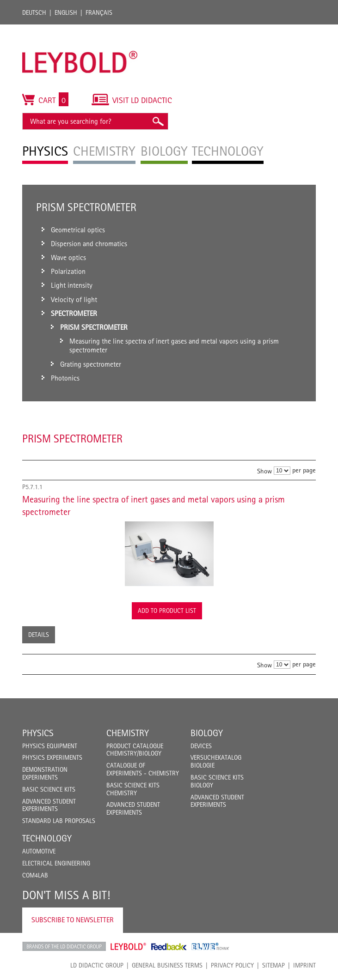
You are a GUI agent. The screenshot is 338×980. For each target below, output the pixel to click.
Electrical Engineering (56, 863)
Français (99, 12)
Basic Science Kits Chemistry (133, 789)
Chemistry (128, 733)
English (66, 12)
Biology (207, 733)
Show (264, 471)
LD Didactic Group (97, 965)
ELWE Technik (210, 946)
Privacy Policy (232, 965)
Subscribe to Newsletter (73, 920)
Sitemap (273, 965)
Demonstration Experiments (45, 773)
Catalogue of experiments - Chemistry (143, 769)
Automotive (39, 851)
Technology (47, 838)
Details (39, 635)
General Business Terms (167, 965)
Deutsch (34, 12)
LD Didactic (64, 946)
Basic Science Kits (49, 789)
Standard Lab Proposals (59, 821)
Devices (201, 746)
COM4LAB (35, 875)
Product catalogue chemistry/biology (135, 750)
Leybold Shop (129, 946)
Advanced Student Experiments (49, 805)
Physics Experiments (52, 757)
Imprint (304, 965)
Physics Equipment (50, 746)
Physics (38, 733)
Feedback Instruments (169, 946)
